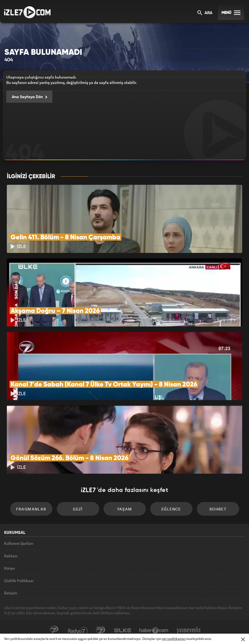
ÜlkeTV (123, 631)
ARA (205, 13)
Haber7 (154, 631)
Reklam (11, 556)
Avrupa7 (101, 631)
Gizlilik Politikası (19, 581)
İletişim (11, 593)
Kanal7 (54, 631)
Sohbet (218, 509)
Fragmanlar (31, 509)
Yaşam (125, 509)
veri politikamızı (174, 639)
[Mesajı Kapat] (243, 639)
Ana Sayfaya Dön (29, 97)
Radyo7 (78, 631)
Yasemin (189, 631)
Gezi (78, 509)
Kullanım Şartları (19, 543)
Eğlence (171, 509)
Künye (10, 568)
